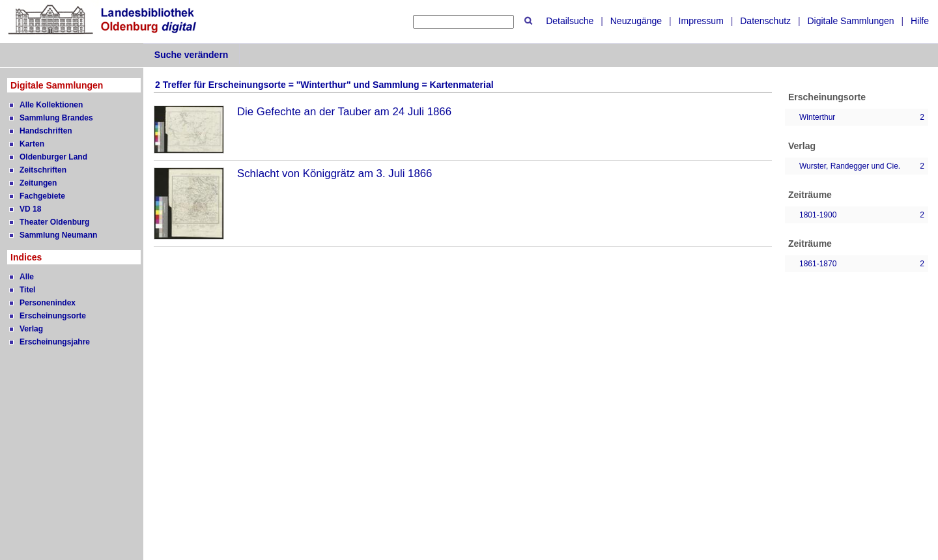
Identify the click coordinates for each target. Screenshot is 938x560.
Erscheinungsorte (53, 316)
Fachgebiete (42, 196)
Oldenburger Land (53, 157)
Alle (27, 277)
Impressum (701, 21)
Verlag (31, 329)
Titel (27, 290)
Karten (32, 144)
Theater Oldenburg (54, 222)
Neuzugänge (636, 21)
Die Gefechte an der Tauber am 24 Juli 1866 (344, 112)
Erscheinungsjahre (55, 342)
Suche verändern (192, 55)
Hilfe (920, 21)
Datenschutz (765, 21)
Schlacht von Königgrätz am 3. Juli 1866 (334, 174)
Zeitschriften (43, 170)
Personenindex (48, 303)
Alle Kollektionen (51, 105)
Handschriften (46, 131)
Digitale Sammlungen (850, 21)
